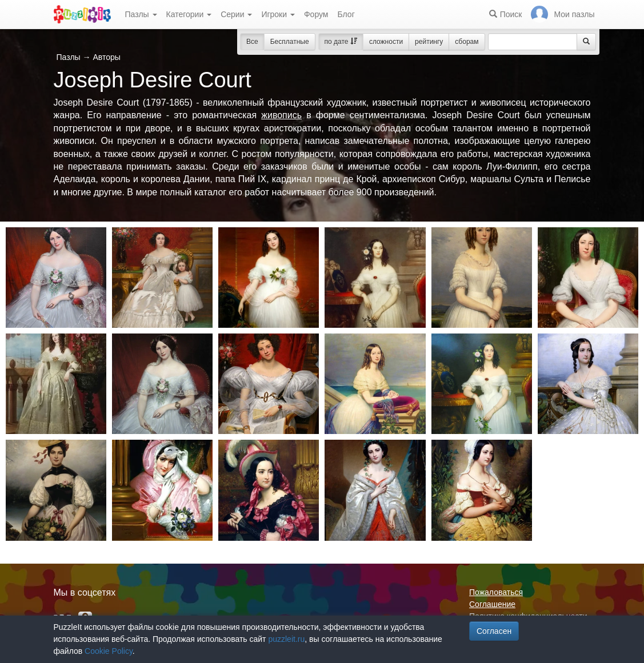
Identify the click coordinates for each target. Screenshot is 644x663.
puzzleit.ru (286, 639)
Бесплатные (290, 42)
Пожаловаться (496, 592)
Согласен (494, 631)
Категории (189, 14)
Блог (346, 14)
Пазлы (141, 14)
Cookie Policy (109, 651)
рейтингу (429, 42)
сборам (467, 42)
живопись (281, 115)
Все (252, 42)
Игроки (278, 14)
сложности (386, 42)
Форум (316, 14)
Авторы (106, 57)
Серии (236, 14)
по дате (341, 42)
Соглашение (492, 604)
